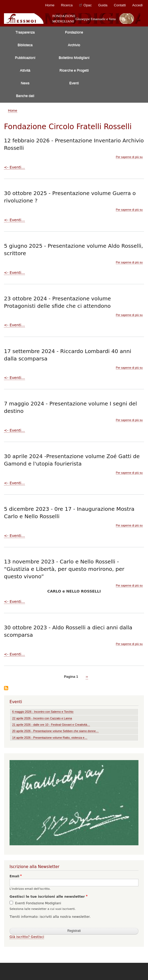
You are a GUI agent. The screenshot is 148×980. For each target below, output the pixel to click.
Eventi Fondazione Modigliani (38, 903)
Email (14, 876)
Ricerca (67, 5)
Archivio (74, 45)
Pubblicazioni (25, 58)
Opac (85, 5)
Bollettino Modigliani (74, 58)
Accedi (138, 5)
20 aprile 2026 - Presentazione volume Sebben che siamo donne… (55, 731)
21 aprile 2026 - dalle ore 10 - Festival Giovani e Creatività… (51, 725)
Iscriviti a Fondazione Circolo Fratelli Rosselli (6, 688)
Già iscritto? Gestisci (27, 937)
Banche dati (25, 96)
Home (50, 5)
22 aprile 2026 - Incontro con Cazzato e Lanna (42, 718)
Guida (103, 5)
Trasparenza (25, 32)
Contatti (120, 5)
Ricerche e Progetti (74, 70)
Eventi (74, 83)
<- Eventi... (14, 167)
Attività (25, 70)
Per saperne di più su (129, 157)
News (25, 83)
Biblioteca (25, 45)
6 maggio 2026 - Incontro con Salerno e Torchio (43, 712)
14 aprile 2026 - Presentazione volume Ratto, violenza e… (50, 738)
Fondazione (74, 32)
